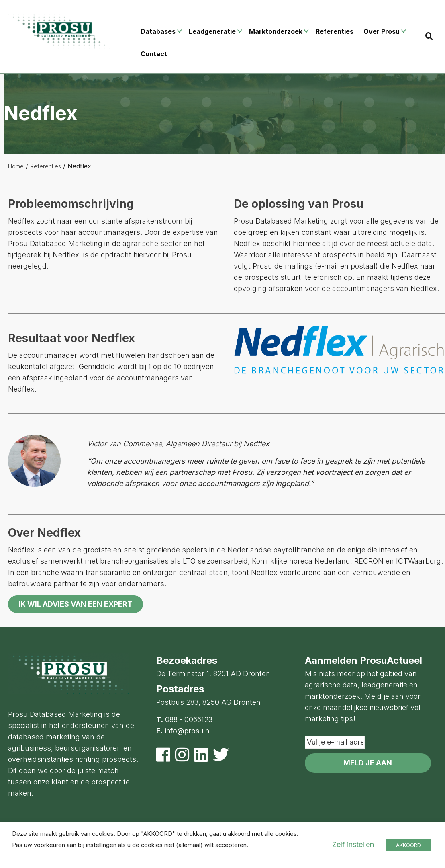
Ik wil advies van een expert (76, 604)
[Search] (429, 36)
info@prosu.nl (188, 731)
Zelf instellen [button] (353, 844)
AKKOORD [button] (408, 845)
